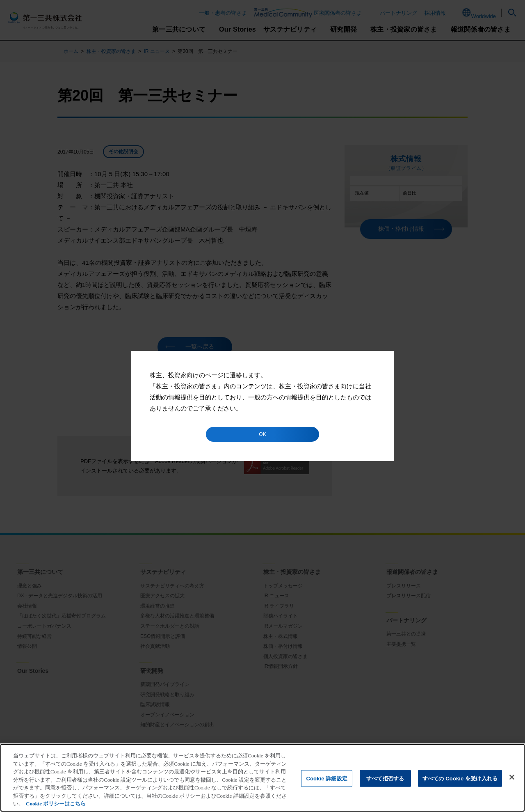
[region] (262, 778)
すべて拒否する (385, 778)
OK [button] (262, 434)
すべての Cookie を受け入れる (460, 778)
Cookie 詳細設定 (326, 778)
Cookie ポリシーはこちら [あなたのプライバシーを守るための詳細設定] (56, 804)
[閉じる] (512, 777)
